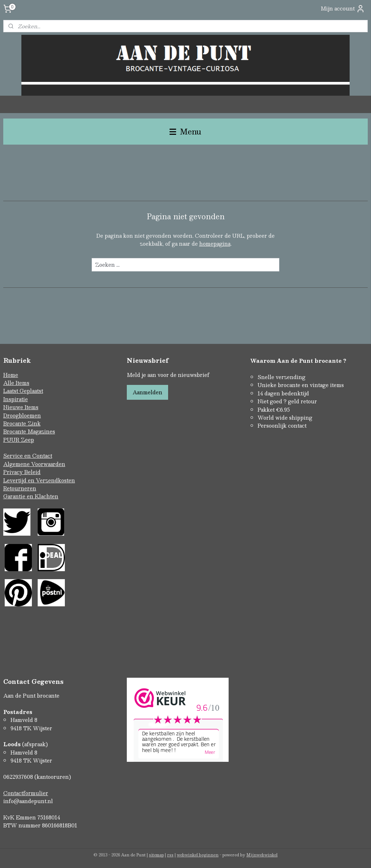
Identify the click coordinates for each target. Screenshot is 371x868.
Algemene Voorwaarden (34, 464)
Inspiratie (16, 399)
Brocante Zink (22, 423)
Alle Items (16, 383)
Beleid (32, 472)
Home (11, 375)
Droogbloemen (22, 415)
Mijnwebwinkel (262, 855)
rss (170, 855)
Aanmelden (147, 392)
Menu (185, 131)
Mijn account (343, 9)
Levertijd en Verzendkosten (39, 480)
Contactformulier (26, 793)
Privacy (14, 472)
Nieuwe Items (21, 407)
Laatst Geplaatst (23, 391)
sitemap (156, 855)
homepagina (215, 244)
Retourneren (20, 488)
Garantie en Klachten (31, 496)
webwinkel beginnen (198, 855)
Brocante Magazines (29, 431)
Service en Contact (28, 456)
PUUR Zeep (19, 440)
